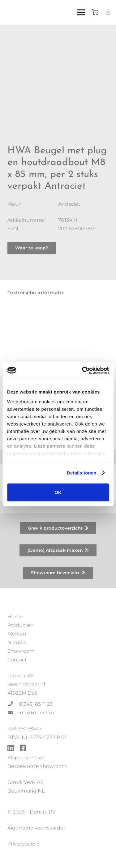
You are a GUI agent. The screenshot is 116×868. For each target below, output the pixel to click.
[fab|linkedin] (11, 749)
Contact (17, 660)
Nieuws (17, 642)
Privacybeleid (24, 844)
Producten (21, 625)
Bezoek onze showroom (37, 766)
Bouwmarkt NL (26, 791)
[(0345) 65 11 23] (13, 704)
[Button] (108, 12)
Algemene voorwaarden (37, 828)
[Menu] (81, 12)
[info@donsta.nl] (13, 713)
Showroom (21, 651)
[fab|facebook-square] (23, 749)
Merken (17, 634)
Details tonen (82, 473)
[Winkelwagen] (95, 12)
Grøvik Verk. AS (25, 782)
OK (58, 492)
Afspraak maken (27, 758)
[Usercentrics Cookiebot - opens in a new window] (83, 370)
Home (15, 617)
